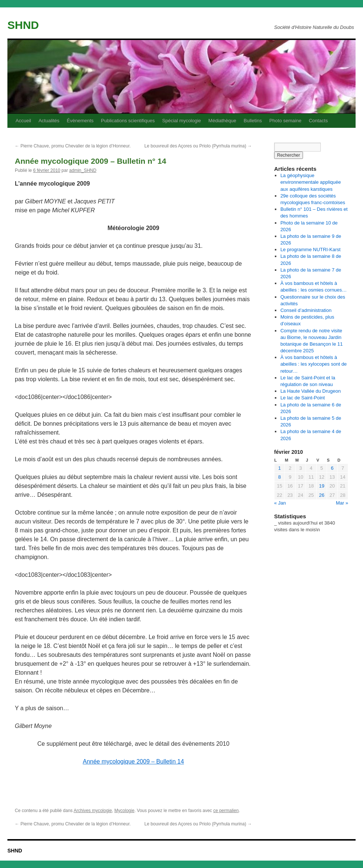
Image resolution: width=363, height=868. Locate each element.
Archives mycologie (93, 811)
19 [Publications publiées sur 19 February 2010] (322, 486)
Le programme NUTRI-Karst (311, 250)
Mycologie (124, 811)
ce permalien (226, 811)
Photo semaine (285, 121)
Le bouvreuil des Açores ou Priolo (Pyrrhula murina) (198, 146)
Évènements (80, 121)
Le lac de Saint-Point (303, 398)
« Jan (280, 503)
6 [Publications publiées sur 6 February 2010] (332, 468)
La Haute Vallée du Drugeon (311, 391)
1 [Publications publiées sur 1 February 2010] (279, 468)
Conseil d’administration (306, 310)
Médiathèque (222, 121)
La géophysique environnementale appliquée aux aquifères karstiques (311, 182)
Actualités (49, 121)
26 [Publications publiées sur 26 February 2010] (322, 495)
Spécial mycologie (182, 121)
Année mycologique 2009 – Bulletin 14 (133, 761)
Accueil (23, 121)
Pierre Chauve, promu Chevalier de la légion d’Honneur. (73, 146)
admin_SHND (83, 170)
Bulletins (253, 121)
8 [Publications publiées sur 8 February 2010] (279, 477)
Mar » (342, 503)
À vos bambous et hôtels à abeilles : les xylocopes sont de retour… (314, 364)
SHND (23, 25)
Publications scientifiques (128, 121)
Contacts (318, 121)
